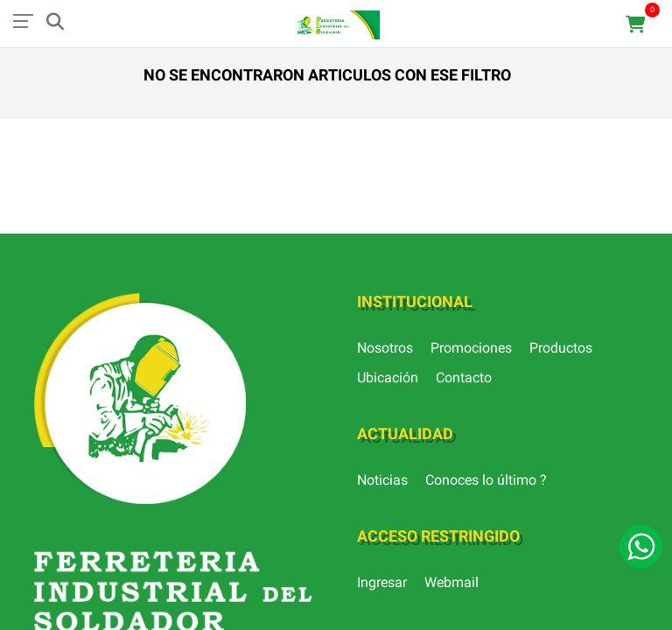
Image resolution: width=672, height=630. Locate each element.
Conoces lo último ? (486, 480)
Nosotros (385, 348)
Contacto (464, 378)
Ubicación (388, 378)
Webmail (451, 582)
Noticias (382, 480)
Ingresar (382, 582)
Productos (561, 348)
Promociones (471, 348)
